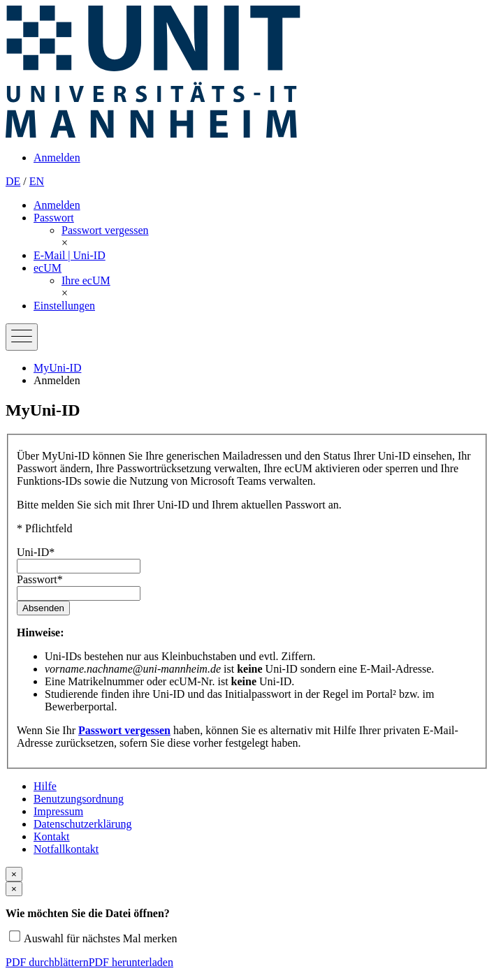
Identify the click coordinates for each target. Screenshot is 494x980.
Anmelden (57, 205)
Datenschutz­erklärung (82, 824)
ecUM (48, 268)
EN (37, 181)
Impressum (58, 811)
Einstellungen (64, 306)
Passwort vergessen (124, 730)
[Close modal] (14, 874)
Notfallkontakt (66, 849)
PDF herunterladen (131, 962)
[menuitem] (105, 230)
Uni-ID (36, 552)
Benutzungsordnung (79, 799)
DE (13, 181)
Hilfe (45, 786)
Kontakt (52, 836)
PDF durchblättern (47, 962)
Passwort (54, 218)
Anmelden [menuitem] (57, 158)
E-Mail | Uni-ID (70, 255)
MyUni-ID (57, 368)
